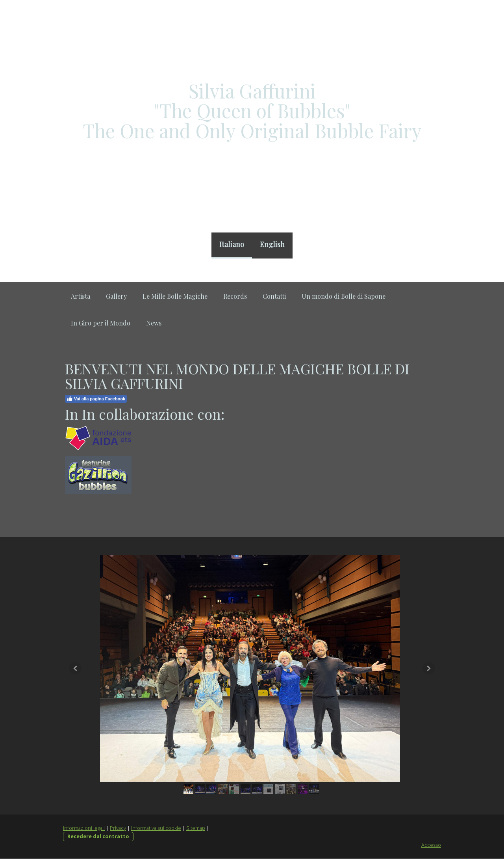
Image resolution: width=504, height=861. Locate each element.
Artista (81, 296)
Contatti (274, 296)
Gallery (116, 296)
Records (235, 296)
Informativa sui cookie (156, 830)
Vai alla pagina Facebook (96, 399)
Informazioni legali (84, 830)
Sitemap (196, 830)
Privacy (118, 830)
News (154, 323)
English (272, 244)
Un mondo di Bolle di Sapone (344, 296)
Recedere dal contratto (98, 838)
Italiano (232, 244)
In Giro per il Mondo (101, 323)
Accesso (431, 847)
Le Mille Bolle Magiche (175, 296)
